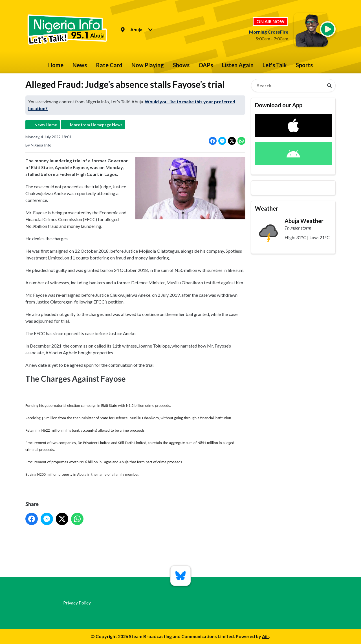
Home (56, 65)
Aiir (266, 636)
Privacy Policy (77, 603)
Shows (181, 65)
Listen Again (238, 65)
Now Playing (148, 65)
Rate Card (109, 65)
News (80, 65)
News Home (46, 125)
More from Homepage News (96, 125)
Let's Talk (275, 65)
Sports (304, 65)
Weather (267, 208)
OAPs (206, 65)
